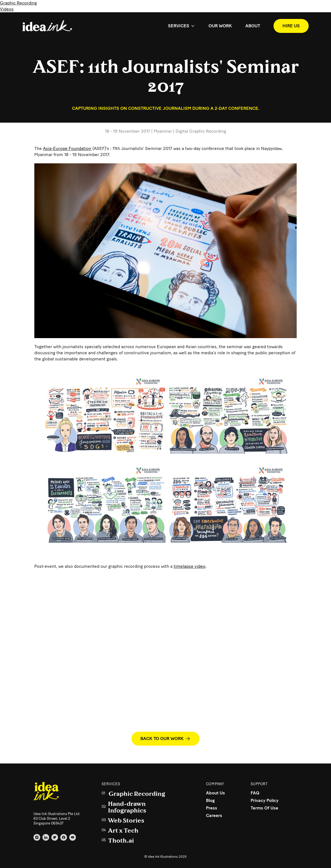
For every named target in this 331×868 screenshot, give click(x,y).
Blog (210, 800)
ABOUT (253, 26)
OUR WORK (220, 26)
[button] (182, 26)
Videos (7, 9)
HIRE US (291, 26)
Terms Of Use (264, 808)
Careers (214, 815)
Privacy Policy (265, 800)
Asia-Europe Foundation (67, 148)
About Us (215, 793)
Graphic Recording (18, 3)
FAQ (255, 793)
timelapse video (190, 566)
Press (212, 808)
